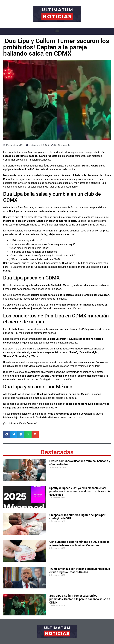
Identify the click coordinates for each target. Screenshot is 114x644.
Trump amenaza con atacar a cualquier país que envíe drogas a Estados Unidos (80, 570)
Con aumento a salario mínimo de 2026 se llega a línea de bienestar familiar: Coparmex (79, 543)
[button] (57, 31)
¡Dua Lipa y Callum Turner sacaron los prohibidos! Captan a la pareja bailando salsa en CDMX (80, 599)
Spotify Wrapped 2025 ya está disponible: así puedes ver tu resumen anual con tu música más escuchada (80, 491)
